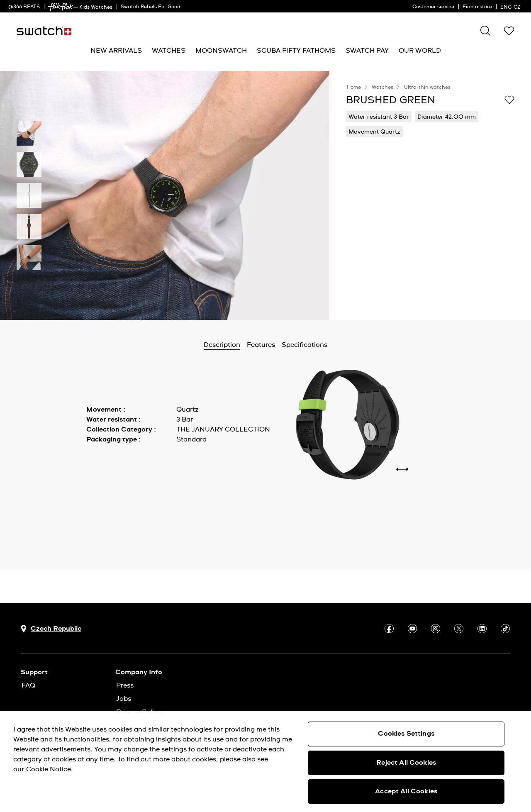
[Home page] (44, 31)
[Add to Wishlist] (509, 100)
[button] (509, 31)
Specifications (304, 345)
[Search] (485, 31)
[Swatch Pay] (367, 51)
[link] (61, 7)
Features (261, 345)
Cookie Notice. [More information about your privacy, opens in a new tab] (50, 769)
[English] (512, 6)
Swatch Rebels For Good (151, 7)
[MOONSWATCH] (221, 51)
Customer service (433, 7)
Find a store (477, 7)
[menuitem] (116, 51)
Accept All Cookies (406, 791)
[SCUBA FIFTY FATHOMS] (296, 51)
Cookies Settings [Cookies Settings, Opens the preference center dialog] (406, 734)
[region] (265, 762)
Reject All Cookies (406, 763)
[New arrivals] (116, 51)
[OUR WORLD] (420, 51)
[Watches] (169, 51)
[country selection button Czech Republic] (51, 629)
